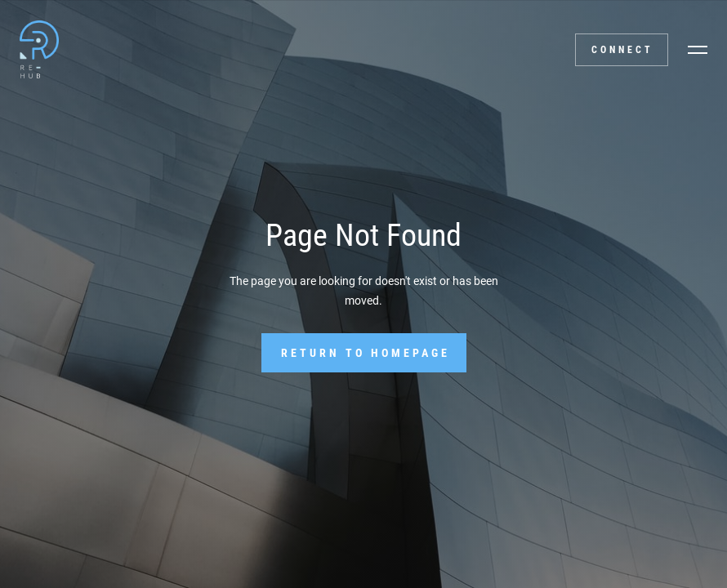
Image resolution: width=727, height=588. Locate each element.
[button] (698, 50)
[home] (38, 49)
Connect (622, 50)
